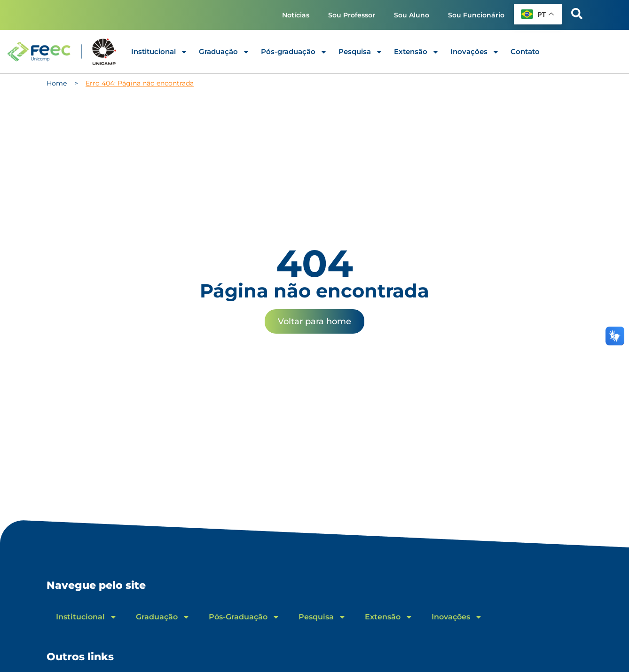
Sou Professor (352, 15)
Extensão (417, 52)
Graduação (224, 52)
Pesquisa (361, 52)
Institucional (159, 52)
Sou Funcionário (476, 15)
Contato (525, 51)
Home (57, 83)
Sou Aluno (412, 15)
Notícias (296, 15)
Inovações (475, 52)
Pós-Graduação (244, 617)
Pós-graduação (294, 52)
